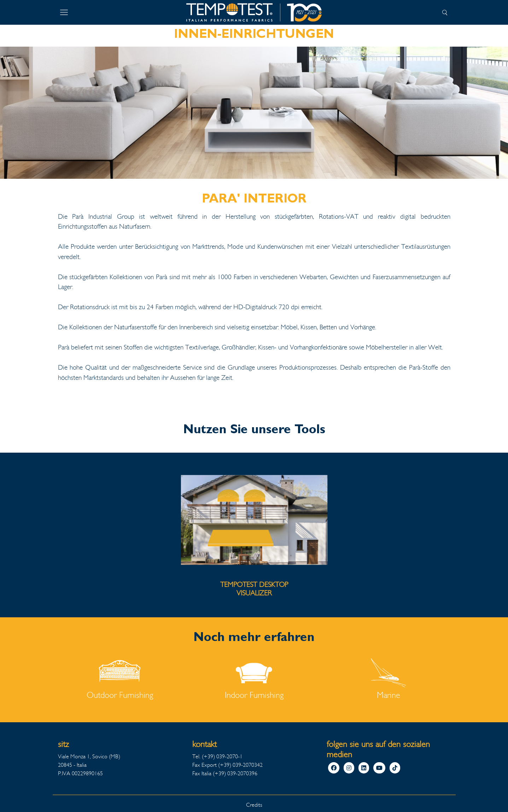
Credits (254, 805)
